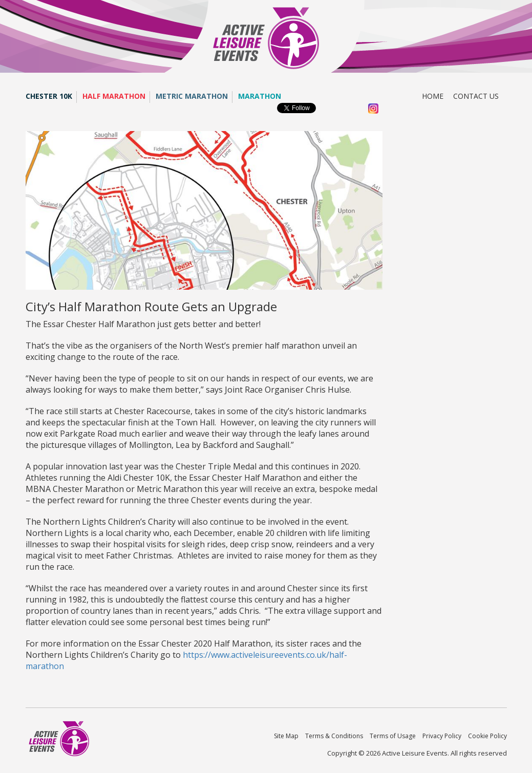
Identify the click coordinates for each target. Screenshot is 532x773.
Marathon (260, 96)
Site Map (286, 736)
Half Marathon (114, 96)
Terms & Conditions (334, 736)
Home (433, 96)
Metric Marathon (192, 96)
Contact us (476, 96)
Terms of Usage (393, 736)
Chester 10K (49, 96)
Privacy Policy (442, 736)
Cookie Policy (487, 736)
